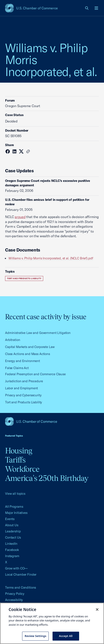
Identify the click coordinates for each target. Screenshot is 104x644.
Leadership (13, 531)
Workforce (22, 469)
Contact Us (13, 537)
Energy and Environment (23, 361)
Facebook (12, 550)
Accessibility (14, 600)
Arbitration (13, 340)
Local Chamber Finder (21, 574)
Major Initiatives (16, 513)
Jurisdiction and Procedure (24, 381)
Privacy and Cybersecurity (23, 395)
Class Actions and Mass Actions (28, 354)
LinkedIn (11, 544)
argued (20, 217)
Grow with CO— (16, 568)
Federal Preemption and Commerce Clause (35, 374)
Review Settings (36, 636)
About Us (12, 525)
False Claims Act (17, 368)
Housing (19, 451)
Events (10, 519)
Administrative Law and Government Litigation (38, 333)
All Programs (14, 507)
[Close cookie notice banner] (97, 609)
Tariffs (15, 460)
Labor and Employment (21, 388)
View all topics (15, 494)
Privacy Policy (15, 594)
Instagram (12, 556)
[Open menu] (96, 8)
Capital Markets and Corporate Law (30, 347)
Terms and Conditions (21, 587)
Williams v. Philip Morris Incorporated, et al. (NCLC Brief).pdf (51, 258)
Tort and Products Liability (24, 278)
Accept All (66, 636)
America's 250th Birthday (47, 478)
